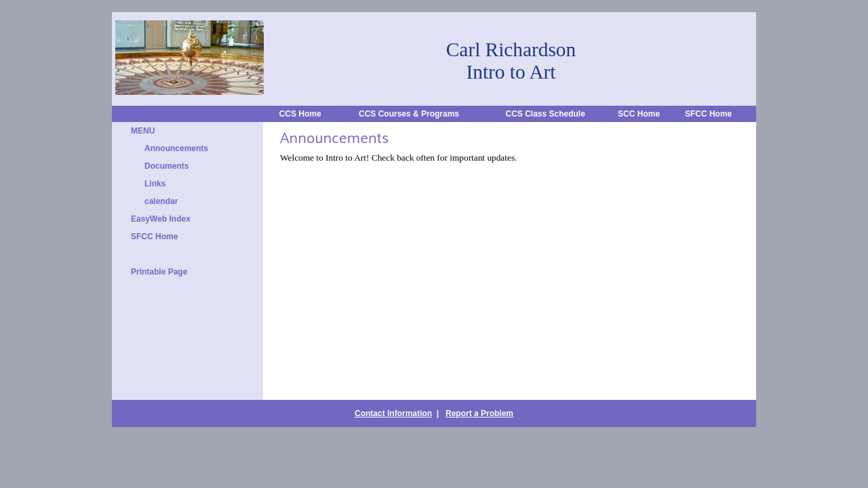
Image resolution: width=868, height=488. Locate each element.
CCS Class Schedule (546, 114)
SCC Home (639, 114)
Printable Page (159, 272)
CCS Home (300, 114)
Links (155, 184)
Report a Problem (479, 413)
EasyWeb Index (161, 219)
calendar (161, 201)
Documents (166, 166)
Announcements (176, 148)
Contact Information (393, 413)
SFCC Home (708, 114)
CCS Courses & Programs (409, 114)
